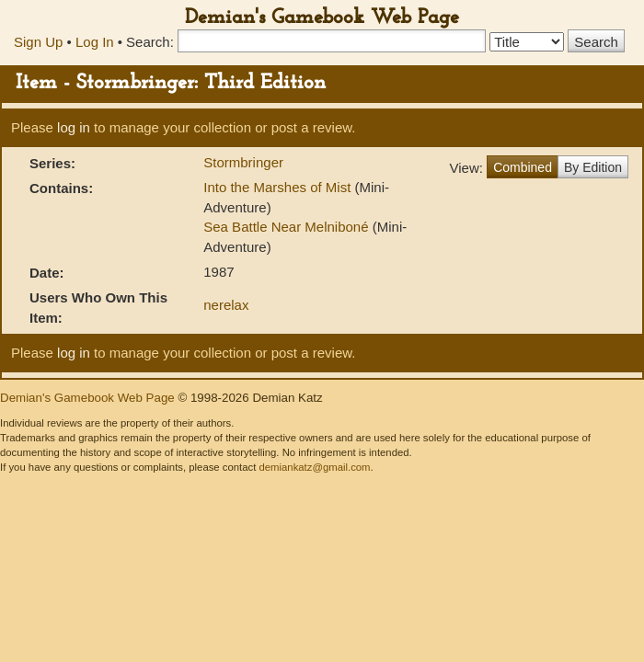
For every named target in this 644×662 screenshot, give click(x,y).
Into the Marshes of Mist (279, 187)
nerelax (226, 305)
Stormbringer (243, 162)
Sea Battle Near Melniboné (287, 227)
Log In (95, 42)
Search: (150, 42)
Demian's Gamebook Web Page (322, 18)
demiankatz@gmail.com (314, 467)
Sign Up (38, 42)
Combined (523, 167)
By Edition (593, 167)
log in (74, 127)
